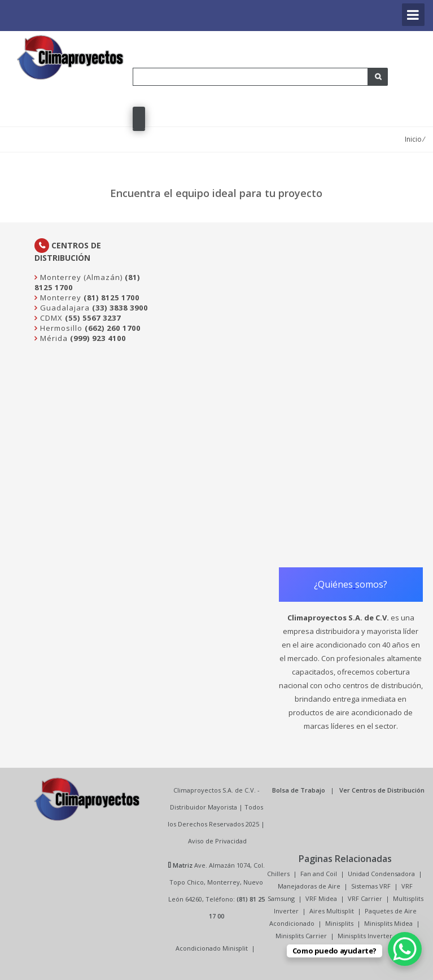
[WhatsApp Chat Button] (405, 949)
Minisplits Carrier (301, 936)
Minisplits (339, 923)
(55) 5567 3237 (93, 318)
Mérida (53, 338)
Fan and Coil (319, 874)
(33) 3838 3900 (120, 308)
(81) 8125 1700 (111, 297)
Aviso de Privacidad (217, 841)
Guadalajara (64, 308)
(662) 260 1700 (113, 328)
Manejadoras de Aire (309, 886)
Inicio (413, 139)
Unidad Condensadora (381, 874)
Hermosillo (60, 328)
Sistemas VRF (371, 886)
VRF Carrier (365, 898)
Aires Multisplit (332, 911)
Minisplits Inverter (365, 936)
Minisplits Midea (388, 923)
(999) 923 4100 (98, 338)
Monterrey (60, 297)
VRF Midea (321, 898)
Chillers (278, 874)
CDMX (50, 318)
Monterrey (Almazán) (80, 277)
